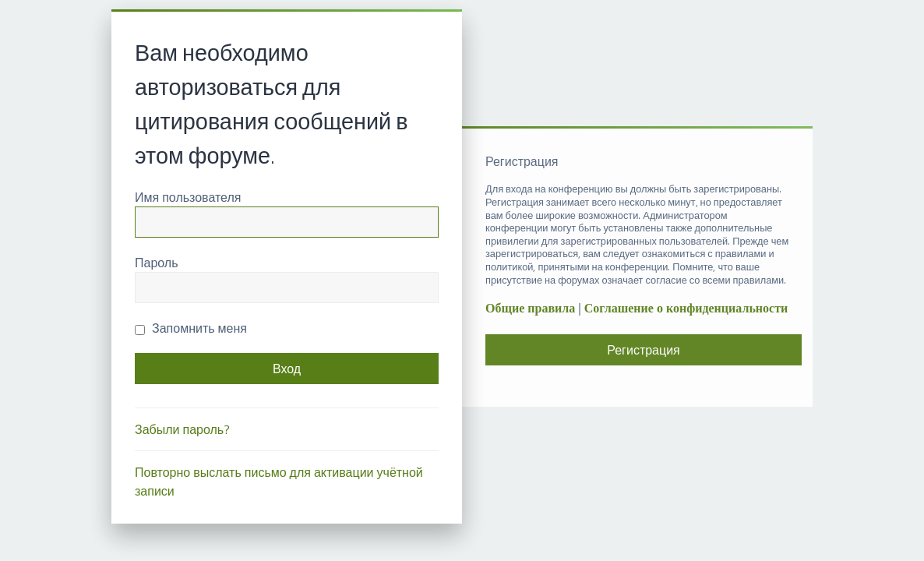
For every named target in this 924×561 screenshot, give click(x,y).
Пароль (157, 263)
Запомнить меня (191, 328)
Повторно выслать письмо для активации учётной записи (279, 482)
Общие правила (530, 308)
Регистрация (644, 350)
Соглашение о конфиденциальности (686, 308)
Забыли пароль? (182, 429)
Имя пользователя (188, 197)
